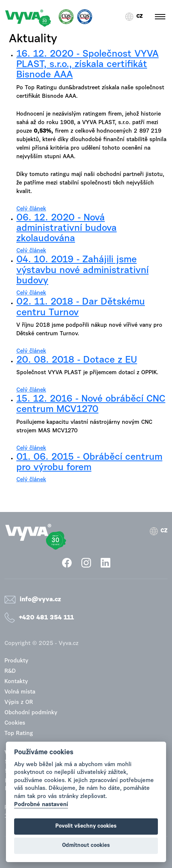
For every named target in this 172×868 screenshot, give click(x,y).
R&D (10, 671)
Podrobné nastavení (41, 805)
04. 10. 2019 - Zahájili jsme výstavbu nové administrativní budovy (82, 271)
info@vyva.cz (40, 600)
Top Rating (19, 734)
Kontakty (16, 682)
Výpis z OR (19, 703)
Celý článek (31, 209)
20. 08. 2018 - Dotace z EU (77, 360)
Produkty (16, 661)
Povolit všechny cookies (86, 826)
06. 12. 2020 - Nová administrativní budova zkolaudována (66, 229)
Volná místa (20, 692)
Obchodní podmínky (31, 713)
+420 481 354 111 (46, 618)
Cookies (15, 723)
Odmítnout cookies (86, 846)
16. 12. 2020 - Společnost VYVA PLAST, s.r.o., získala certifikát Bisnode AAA (87, 65)
